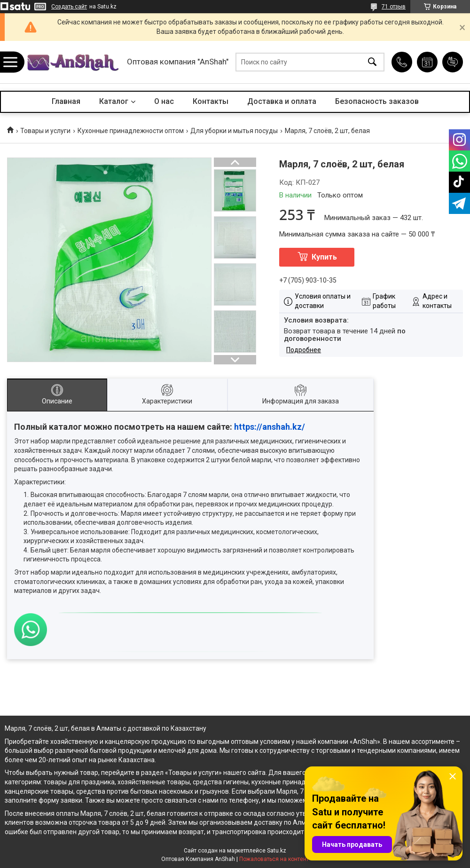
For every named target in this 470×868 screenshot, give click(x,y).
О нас (164, 101)
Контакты (211, 101)
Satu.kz (277, 851)
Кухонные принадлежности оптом (131, 131)
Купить (324, 257)
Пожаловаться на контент (274, 859)
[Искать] (372, 62)
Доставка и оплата (282, 101)
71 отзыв (394, 7)
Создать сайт (69, 7)
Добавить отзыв (453, 62)
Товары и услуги (45, 131)
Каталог (114, 101)
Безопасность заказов (377, 101)
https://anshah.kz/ (270, 427)
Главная (66, 101)
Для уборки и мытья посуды (234, 131)
